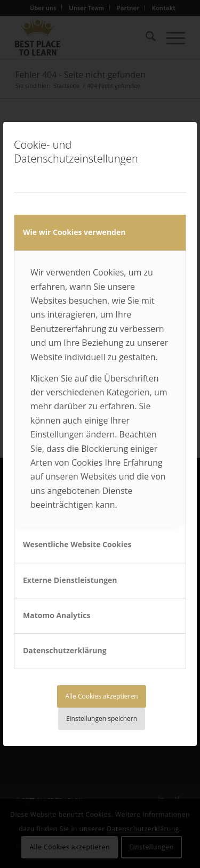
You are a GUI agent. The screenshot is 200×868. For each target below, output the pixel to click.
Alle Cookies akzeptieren (101, 696)
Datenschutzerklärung (65, 650)
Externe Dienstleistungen (70, 580)
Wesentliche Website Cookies (77, 544)
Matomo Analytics (57, 615)
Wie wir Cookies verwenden (74, 232)
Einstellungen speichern (102, 719)
